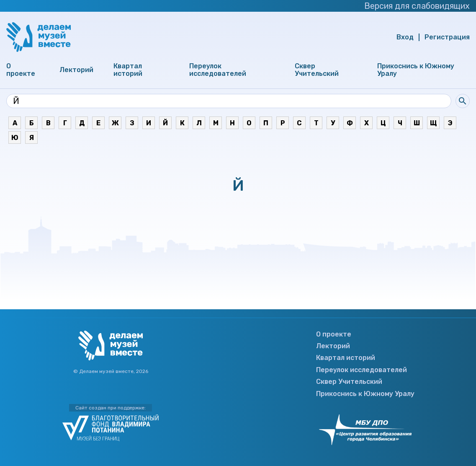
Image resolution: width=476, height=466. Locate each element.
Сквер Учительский (317, 70)
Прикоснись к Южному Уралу (416, 70)
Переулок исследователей (218, 70)
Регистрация (447, 37)
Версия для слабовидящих (415, 6)
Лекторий (76, 70)
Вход (405, 37)
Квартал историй (128, 70)
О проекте (21, 70)
